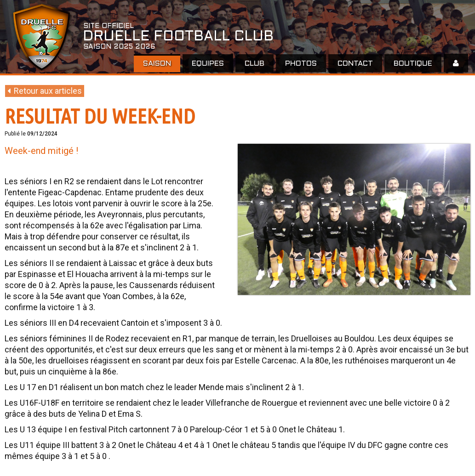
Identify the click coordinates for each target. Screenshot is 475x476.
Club (255, 64)
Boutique (413, 64)
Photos (301, 64)
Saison (157, 64)
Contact (355, 64)
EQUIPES (208, 64)
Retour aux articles (45, 91)
